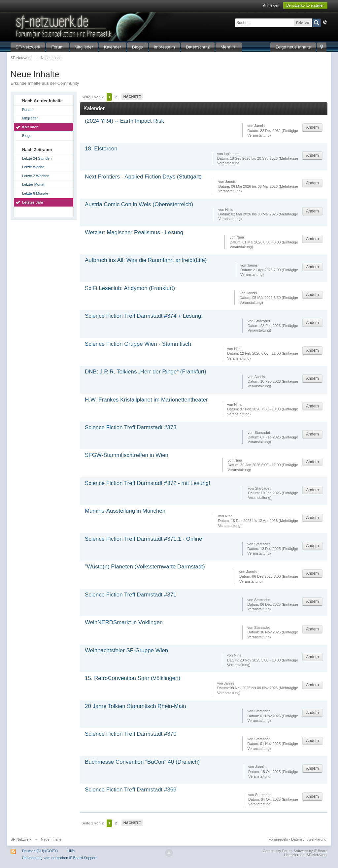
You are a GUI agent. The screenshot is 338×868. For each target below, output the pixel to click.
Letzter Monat (33, 184)
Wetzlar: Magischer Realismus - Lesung (134, 232)
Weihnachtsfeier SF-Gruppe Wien (126, 650)
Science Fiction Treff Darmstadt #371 (131, 595)
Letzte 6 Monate (35, 193)
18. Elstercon (101, 149)
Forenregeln (278, 839)
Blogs (137, 47)
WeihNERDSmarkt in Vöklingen (124, 622)
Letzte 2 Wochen (36, 176)
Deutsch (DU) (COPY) (40, 851)
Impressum (164, 47)
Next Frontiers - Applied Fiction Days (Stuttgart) (143, 177)
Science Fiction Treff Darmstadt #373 (131, 427)
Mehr (229, 47)
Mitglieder (84, 47)
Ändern (312, 127)
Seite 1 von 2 (93, 97)
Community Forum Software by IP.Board (295, 851)
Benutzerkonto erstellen (305, 5)
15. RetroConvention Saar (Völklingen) (133, 678)
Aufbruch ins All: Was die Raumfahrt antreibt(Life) (146, 260)
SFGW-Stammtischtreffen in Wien (127, 455)
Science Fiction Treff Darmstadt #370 (131, 734)
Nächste (132, 97)
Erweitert (325, 22)
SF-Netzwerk (28, 47)
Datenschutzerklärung (309, 839)
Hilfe (71, 851)
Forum (57, 47)
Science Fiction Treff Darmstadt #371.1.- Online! (144, 539)
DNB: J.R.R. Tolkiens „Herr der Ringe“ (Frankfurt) (146, 372)
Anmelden (271, 5)
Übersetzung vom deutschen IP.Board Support (59, 858)
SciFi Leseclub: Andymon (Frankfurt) (130, 288)
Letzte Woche (33, 167)
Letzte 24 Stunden (37, 158)
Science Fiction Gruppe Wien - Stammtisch (138, 344)
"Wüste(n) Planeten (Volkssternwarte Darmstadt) (145, 567)
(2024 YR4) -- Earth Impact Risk (124, 121)
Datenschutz (198, 47)
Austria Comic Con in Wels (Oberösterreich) (139, 204)
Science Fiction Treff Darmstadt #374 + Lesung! (144, 316)
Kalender (113, 47)
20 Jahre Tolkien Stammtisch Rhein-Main (135, 706)
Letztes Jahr (33, 202)
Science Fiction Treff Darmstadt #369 (131, 790)
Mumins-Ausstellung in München (125, 511)
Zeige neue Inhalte (293, 47)
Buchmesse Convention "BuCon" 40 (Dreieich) (142, 762)
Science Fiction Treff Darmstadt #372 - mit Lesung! (148, 483)
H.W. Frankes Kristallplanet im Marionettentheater (146, 400)
